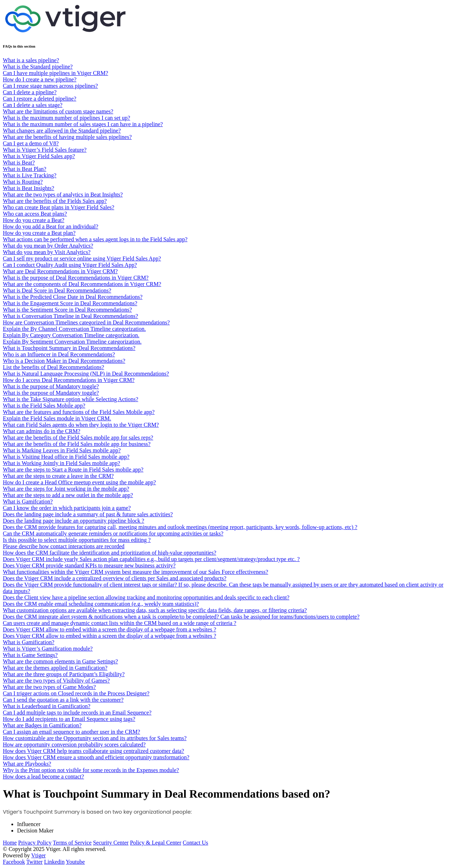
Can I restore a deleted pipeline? (40, 99)
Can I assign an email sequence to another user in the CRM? (71, 732)
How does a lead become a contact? (43, 777)
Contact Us (196, 843)
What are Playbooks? (27, 764)
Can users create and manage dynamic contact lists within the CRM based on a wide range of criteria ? (120, 623)
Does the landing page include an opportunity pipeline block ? (74, 521)
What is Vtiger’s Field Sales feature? (45, 150)
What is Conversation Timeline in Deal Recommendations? (70, 316)
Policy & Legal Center (156, 843)
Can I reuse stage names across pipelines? (50, 86)
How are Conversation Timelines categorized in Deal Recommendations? (86, 322)
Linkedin (54, 862)
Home (10, 843)
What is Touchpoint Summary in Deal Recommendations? (69, 348)
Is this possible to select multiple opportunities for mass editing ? (77, 540)
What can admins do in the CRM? (42, 431)
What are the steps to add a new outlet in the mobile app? (68, 495)
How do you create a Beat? (34, 220)
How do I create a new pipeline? (40, 79)
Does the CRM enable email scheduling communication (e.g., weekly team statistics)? (101, 604)
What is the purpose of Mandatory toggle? (51, 386)
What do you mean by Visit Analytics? (47, 252)
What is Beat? (19, 163)
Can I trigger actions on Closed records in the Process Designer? (76, 693)
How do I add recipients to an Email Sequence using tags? (69, 719)
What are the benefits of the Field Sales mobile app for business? (77, 444)
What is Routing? (23, 182)
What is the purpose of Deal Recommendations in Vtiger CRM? (76, 278)
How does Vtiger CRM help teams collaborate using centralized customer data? (93, 751)
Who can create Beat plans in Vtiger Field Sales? (58, 207)
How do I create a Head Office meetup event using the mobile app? (79, 482)
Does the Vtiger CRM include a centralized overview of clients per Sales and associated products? (115, 578)
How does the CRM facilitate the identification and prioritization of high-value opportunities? (109, 553)
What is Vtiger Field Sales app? (39, 156)
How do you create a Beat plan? (39, 233)
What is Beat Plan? (25, 169)
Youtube (75, 862)
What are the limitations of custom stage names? (58, 111)
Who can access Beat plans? (35, 214)
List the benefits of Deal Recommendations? (53, 367)
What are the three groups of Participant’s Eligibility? (64, 674)
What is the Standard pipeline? (38, 67)
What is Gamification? (29, 642)
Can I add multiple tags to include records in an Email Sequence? (77, 713)
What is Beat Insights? (28, 188)
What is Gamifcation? (28, 502)
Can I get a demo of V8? (31, 143)
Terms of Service (72, 843)
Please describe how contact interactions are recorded (64, 546)
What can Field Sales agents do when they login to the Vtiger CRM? (81, 425)
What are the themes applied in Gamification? (55, 668)
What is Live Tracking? (30, 175)
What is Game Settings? (30, 655)
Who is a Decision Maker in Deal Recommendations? (64, 361)
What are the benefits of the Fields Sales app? (55, 201)
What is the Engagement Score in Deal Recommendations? (70, 303)
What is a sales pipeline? (31, 60)
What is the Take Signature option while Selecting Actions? (71, 399)
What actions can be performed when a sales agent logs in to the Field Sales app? (95, 239)
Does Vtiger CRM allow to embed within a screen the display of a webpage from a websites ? (109, 629)
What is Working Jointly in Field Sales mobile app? (61, 463)
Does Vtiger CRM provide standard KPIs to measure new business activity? (89, 565)
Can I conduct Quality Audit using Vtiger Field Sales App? (70, 265)
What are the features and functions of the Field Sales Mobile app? (79, 412)
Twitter (34, 862)
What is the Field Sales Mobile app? (44, 406)
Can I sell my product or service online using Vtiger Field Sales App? (82, 258)
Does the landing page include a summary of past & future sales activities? (88, 514)
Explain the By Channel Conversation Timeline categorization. (74, 329)
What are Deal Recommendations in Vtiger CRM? (60, 271)
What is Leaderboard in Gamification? (47, 706)
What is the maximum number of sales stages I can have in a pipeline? (83, 124)
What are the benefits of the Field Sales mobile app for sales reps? (78, 438)
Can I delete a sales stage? (33, 105)
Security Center (111, 843)
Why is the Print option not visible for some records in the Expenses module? (91, 770)
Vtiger (39, 855)
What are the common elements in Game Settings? (60, 661)
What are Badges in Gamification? (42, 725)
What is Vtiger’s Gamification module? (48, 649)
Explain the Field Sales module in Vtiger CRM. (57, 418)
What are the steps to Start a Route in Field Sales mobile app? (73, 470)
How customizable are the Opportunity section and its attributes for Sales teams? (95, 738)
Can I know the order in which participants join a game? (67, 508)
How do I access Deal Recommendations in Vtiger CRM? (69, 380)
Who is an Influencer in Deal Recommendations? (59, 354)
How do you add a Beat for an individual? (50, 227)
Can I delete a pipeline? (30, 92)
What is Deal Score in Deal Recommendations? (57, 290)
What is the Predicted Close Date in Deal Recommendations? (73, 297)
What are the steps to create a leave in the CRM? (58, 476)
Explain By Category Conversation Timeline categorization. (71, 335)
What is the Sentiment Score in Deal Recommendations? (67, 310)
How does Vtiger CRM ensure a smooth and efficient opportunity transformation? (96, 757)
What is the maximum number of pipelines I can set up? (66, 118)
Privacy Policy (35, 843)
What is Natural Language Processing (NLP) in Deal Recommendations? (86, 374)
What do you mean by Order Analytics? (48, 246)
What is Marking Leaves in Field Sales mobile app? (62, 450)
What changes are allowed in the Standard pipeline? (62, 131)
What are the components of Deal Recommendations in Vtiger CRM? (82, 284)
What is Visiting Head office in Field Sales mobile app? (66, 457)
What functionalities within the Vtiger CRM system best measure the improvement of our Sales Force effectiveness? (135, 572)
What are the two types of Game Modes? (49, 687)
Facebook (14, 862)
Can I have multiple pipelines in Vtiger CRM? (55, 73)
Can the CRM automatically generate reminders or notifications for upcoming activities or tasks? (113, 533)
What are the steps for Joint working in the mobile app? (66, 489)
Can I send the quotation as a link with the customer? (63, 700)
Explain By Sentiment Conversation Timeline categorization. (72, 342)
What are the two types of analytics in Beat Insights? (63, 195)
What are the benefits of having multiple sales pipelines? (67, 137)
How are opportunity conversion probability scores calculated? (74, 745)
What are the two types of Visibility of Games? (56, 681)
